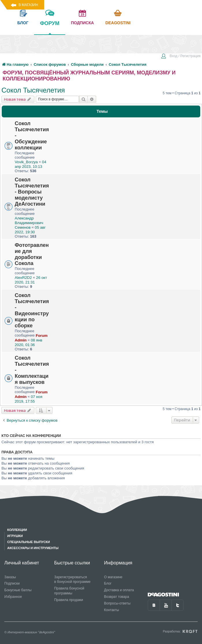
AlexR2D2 (23, 278)
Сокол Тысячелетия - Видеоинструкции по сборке (32, 310)
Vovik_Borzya (26, 162)
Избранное (13, 597)
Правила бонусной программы (69, 591)
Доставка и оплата (119, 590)
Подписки (12, 583)
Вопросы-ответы (117, 603)
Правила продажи (69, 600)
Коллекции (17, 530)
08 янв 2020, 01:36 (28, 342)
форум (49, 27)
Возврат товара (116, 597)
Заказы (10, 577)
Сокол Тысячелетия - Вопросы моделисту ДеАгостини (32, 192)
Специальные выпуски (29, 542)
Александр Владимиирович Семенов (29, 223)
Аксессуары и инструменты (33, 548)
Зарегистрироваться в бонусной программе (72, 580)
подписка (83, 23)
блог (23, 23)
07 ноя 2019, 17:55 (29, 399)
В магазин (28, 5)
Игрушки (15, 536)
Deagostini (118, 23)
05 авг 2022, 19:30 (30, 230)
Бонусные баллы (18, 590)
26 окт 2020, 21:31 (31, 280)
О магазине (113, 577)
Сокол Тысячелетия (33, 90)
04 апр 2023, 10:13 (30, 164)
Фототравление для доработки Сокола (32, 254)
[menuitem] (181, 57)
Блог (108, 583)
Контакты (111, 610)
